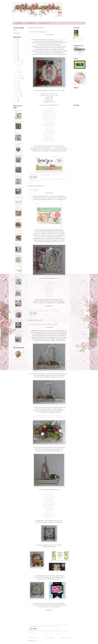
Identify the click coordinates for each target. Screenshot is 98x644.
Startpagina (19, 23)
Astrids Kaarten (19, 299)
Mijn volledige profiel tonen (79, 41)
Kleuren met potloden (60, 40)
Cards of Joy (18, 256)
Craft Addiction (49, 501)
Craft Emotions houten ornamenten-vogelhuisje (49, 416)
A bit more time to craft (49, 282)
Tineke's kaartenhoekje (19, 177)
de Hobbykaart (46, 631)
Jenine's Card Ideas (19, 111)
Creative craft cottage (49, 115)
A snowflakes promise (49, 131)
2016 (16, 58)
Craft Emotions (37, 179)
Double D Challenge (49, 133)
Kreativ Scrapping (49, 123)
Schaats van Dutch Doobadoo (44, 324)
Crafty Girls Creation (49, 503)
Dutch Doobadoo (55, 631)
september (19, 78)
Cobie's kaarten (19, 155)
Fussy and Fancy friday (49, 498)
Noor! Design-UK (49, 509)
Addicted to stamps (49, 118)
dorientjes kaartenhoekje (19, 335)
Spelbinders (33, 632)
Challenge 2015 (31, 23)
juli (17, 82)
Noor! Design (18, 266)
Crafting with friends (49, 287)
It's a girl (34, 190)
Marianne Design (34, 181)
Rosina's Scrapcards (18, 245)
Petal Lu (49, 295)
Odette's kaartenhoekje (19, 209)
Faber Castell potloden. (48, 179)
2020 (16, 49)
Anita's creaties (19, 187)
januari (18, 96)
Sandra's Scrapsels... (18, 288)
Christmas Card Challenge (49, 117)
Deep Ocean (49, 293)
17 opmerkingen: (55, 311)
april (18, 89)
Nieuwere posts (33, 638)
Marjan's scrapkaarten (19, 310)
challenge (53, 148)
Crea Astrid (18, 166)
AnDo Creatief (19, 321)
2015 (16, 99)
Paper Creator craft (49, 135)
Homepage (50, 638)
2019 (16, 51)
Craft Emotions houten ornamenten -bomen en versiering (49, 417)
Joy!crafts (36, 315)
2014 (16, 101)
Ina (61, 631)
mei (17, 87)
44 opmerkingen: (55, 175)
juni (17, 85)
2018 (16, 54)
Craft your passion (49, 112)
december (19, 60)
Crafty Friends (49, 121)
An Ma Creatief (49, 493)
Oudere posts (65, 638)
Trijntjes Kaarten (19, 122)
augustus (19, 80)
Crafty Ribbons (49, 499)
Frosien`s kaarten (18, 277)
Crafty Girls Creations (49, 138)
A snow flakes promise (49, 504)
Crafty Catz (49, 128)
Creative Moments (49, 291)
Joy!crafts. (58, 179)
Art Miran (49, 130)
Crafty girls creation (49, 290)
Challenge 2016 (44, 23)
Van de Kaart (19, 231)
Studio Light (50, 315)
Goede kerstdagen (38, 32)
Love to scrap (49, 110)
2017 (16, 56)
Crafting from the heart (49, 113)
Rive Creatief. (43, 315)
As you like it (49, 136)
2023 (16, 42)
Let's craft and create (49, 120)
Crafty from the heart (49, 514)
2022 (16, 45)
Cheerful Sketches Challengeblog (49, 125)
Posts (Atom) (39, 641)
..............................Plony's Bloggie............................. (18, 220)
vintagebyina (79, 38)
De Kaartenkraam (19, 133)
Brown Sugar (49, 126)
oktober (18, 75)
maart (18, 92)
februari (19, 94)
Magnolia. (64, 179)
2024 (16, 40)
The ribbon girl (49, 296)
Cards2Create (19, 331)
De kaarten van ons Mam (19, 144)
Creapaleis (49, 108)
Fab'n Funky (49, 508)
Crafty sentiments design (49, 516)
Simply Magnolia (49, 139)
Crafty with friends (49, 496)
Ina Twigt (15, 30)
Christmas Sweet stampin (49, 141)
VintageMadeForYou (79, 54)
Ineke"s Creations (20, 198)
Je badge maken (17, 33)
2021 (16, 47)
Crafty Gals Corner (49, 506)
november (19, 63)
